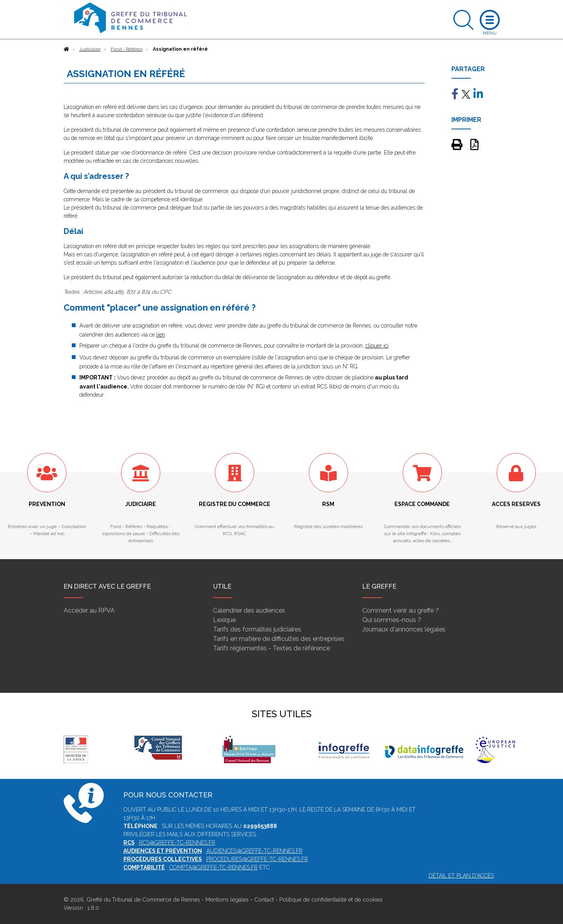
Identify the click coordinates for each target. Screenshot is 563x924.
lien (161, 335)
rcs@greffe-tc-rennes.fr (177, 843)
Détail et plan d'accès (461, 876)
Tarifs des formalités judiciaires (257, 629)
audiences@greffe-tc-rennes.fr (254, 851)
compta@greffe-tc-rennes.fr (214, 867)
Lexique (224, 620)
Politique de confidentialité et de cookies (331, 900)
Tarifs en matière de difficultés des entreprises (279, 639)
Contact (264, 900)
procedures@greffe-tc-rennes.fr (257, 859)
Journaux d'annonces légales (404, 629)
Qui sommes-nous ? (392, 620)
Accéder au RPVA (89, 610)
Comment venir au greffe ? (401, 610)
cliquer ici (377, 346)
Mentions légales (227, 900)
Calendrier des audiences (249, 610)
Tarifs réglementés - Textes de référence (271, 648)
